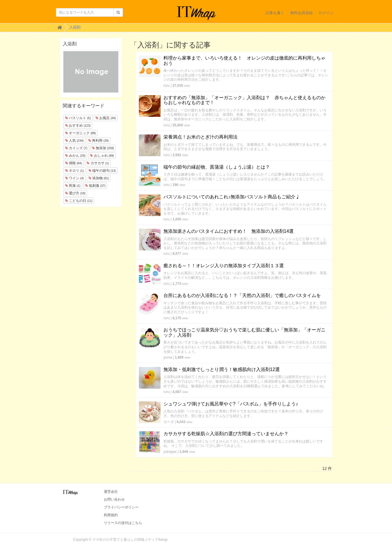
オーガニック (81, 133)
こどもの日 (79, 201)
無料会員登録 (301, 13)
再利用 (99, 141)
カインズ (76, 148)
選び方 (75, 193)
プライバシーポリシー (121, 507)
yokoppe (170, 452)
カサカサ (98, 163)
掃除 (74, 163)
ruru (166, 86)
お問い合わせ (114, 499)
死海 (73, 186)
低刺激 (95, 186)
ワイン (74, 178)
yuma (168, 357)
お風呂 (106, 118)
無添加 (103, 148)
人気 (74, 141)
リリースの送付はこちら (123, 523)
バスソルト (78, 118)
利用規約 (111, 515)
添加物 (99, 178)
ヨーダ (169, 422)
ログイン (326, 13)
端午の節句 (102, 171)
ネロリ (74, 171)
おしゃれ (102, 156)
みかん (75, 156)
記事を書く (275, 13)
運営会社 (111, 492)
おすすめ (78, 126)
